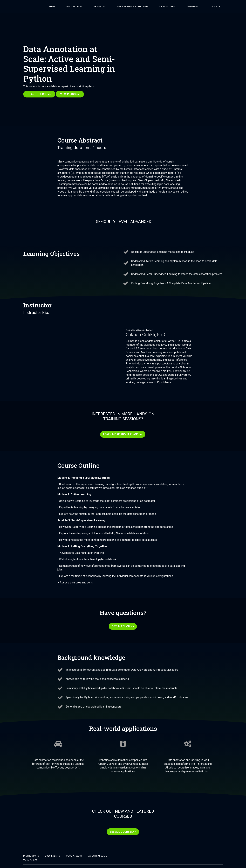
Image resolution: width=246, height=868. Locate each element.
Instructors (31, 850)
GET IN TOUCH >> (122, 624)
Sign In (218, 6)
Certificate (179, 6)
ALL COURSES (101, 6)
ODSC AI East (31, 854)
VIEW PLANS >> (72, 94)
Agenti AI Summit (99, 850)
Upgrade (121, 6)
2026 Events (53, 850)
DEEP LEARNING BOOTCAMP (149, 6)
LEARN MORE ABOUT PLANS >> (122, 435)
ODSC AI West (74, 850)
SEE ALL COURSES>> (122, 827)
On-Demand (200, 6)
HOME (83, 6)
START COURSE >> (39, 94)
